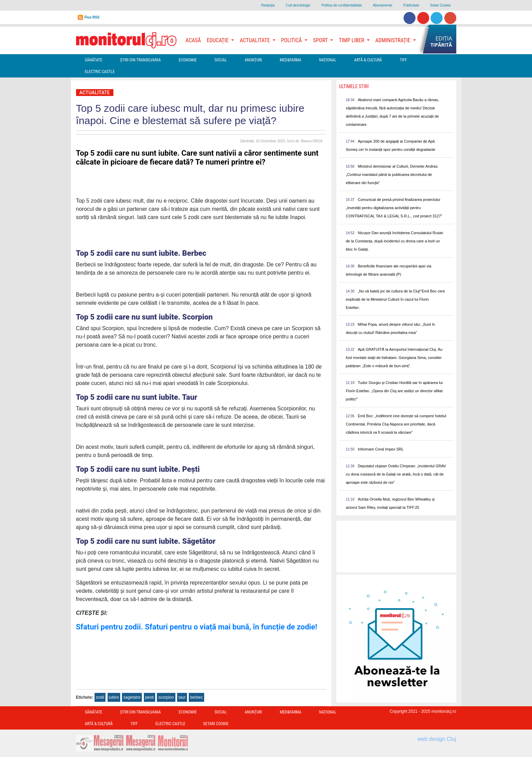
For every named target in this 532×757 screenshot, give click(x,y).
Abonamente (383, 5)
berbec (196, 697)
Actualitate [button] (256, 40)
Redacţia (268, 5)
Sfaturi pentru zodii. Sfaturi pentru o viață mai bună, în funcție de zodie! (197, 627)
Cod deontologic (298, 5)
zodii (100, 697)
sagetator (132, 697)
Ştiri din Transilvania (141, 60)
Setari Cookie (440, 5)
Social (221, 60)
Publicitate (411, 5)
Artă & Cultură (368, 60)
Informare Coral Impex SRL (381, 449)
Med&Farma (291, 60)
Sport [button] (321, 40)
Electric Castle (100, 72)
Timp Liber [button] (352, 40)
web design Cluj (437, 739)
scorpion (166, 697)
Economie (188, 60)
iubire (114, 697)
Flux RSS (92, 17)
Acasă (193, 40)
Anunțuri (253, 60)
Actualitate (95, 93)
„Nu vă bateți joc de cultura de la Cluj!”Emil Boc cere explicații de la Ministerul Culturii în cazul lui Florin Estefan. (395, 299)
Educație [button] (218, 40)
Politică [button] (292, 40)
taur (182, 697)
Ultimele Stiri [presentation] (354, 86)
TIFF (403, 60)
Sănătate (94, 60)
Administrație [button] (394, 40)
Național (327, 60)
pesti (150, 697)
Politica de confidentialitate (342, 5)
